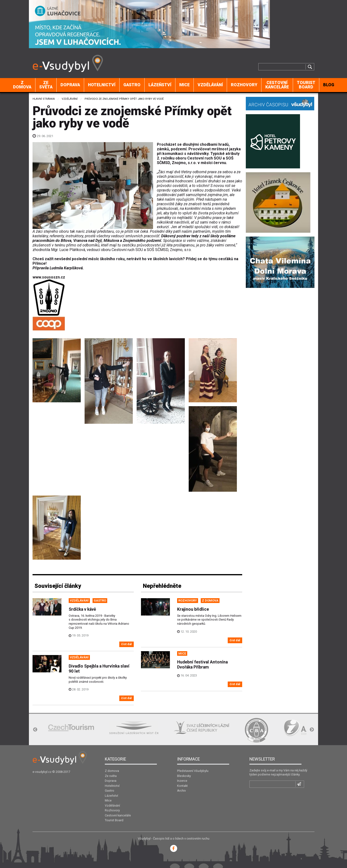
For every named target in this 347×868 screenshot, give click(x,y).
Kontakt (182, 786)
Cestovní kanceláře (277, 85)
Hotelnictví (102, 85)
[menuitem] (22, 85)
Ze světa (46, 85)
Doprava (70, 85)
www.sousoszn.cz (49, 277)
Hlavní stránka (44, 99)
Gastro (132, 85)
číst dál (127, 644)
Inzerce (182, 781)
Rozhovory (244, 85)
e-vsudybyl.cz (42, 772)
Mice (184, 85)
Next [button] (312, 730)
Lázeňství (160, 85)
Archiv (181, 791)
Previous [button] (35, 730)
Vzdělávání (210, 85)
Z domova (22, 85)
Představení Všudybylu (193, 771)
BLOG (329, 85)
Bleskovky (184, 776)
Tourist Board (306, 85)
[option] (71, 728)
